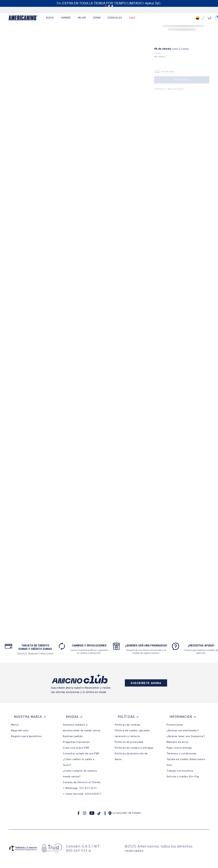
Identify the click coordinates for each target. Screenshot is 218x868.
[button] (106, 6)
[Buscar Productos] (181, 18)
